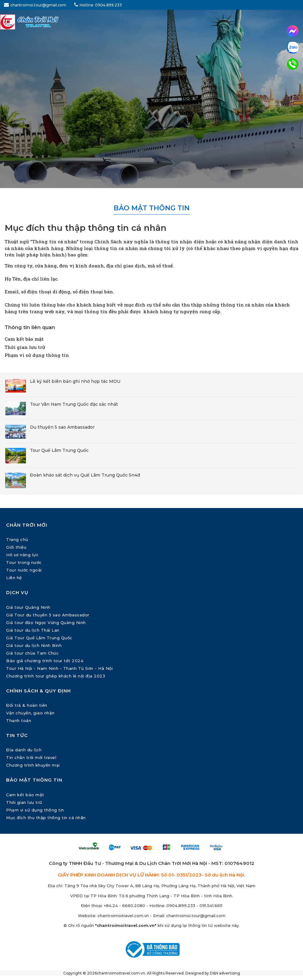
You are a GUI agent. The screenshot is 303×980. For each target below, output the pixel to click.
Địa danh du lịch (24, 750)
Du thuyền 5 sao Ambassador (62, 427)
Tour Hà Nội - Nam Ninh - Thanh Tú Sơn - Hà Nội (59, 668)
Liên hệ (14, 578)
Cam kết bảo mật (24, 339)
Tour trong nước (24, 562)
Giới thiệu (16, 547)
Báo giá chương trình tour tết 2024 (45, 661)
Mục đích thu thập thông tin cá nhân (46, 818)
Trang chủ (17, 539)
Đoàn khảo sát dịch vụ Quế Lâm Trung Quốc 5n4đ (85, 475)
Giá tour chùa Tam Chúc (32, 653)
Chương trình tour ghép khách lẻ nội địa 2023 (56, 676)
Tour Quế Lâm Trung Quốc (59, 450)
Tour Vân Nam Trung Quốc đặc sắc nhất (74, 404)
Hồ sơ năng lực (22, 555)
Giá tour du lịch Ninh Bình (34, 645)
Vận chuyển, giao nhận (30, 713)
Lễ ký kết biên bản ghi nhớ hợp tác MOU (75, 381)
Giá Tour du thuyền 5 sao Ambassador (48, 615)
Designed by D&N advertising (213, 973)
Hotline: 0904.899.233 (98, 5)
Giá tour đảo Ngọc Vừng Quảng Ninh (46, 622)
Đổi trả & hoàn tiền (27, 705)
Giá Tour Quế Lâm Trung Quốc (39, 638)
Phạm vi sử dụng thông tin (37, 355)
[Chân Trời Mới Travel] (151, 22)
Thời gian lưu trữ (25, 347)
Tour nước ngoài (24, 570)
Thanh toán (19, 720)
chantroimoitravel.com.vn (123, 916)
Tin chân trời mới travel (31, 757)
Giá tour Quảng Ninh (28, 607)
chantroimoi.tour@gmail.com (35, 5)
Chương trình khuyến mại (33, 765)
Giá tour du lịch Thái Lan (33, 630)
